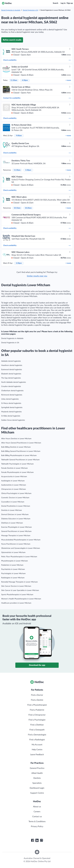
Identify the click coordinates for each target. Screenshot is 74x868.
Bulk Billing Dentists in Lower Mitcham (16, 447)
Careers (37, 812)
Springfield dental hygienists (12, 408)
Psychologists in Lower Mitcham (13, 574)
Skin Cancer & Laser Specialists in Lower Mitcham (20, 590)
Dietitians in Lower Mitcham (12, 523)
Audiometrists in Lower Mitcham (14, 485)
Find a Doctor (37, 695)
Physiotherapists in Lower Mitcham (15, 561)
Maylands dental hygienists (11, 412)
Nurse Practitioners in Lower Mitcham (16, 544)
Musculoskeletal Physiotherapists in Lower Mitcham (21, 540)
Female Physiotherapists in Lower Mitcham (17, 472)
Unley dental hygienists (10, 399)
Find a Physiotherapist (37, 705)
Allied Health (37, 773)
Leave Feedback (37, 755)
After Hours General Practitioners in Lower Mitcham (21, 443)
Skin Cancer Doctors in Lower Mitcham (16, 586)
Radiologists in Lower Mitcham (13, 578)
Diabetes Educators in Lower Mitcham (16, 519)
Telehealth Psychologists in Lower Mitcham (17, 464)
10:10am (17, 208)
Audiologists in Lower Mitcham (13, 481)
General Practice (37, 768)
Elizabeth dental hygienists (11, 374)
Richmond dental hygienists (12, 395)
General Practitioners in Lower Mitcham (16, 531)
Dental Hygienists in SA (30, 10)
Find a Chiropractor (37, 715)
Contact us (37, 817)
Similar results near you (37, 276)
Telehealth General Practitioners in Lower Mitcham (20, 460)
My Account (37, 745)
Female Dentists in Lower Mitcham (14, 468)
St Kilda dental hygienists (11, 416)
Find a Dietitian (37, 725)
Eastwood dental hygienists (12, 370)
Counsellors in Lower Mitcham (13, 502)
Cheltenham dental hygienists (12, 391)
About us (37, 807)
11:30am (14, 80)
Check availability (37, 60)
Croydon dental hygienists (11, 386)
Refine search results (12, 40)
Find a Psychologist (37, 720)
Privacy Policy (37, 826)
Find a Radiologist (37, 740)
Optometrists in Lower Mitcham (13, 552)
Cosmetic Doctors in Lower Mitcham (15, 498)
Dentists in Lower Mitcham (12, 510)
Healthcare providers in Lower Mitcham (16, 603)
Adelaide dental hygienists (11, 361)
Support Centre (37, 793)
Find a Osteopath (37, 730)
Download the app (37, 665)
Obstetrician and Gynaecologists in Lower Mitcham (21, 548)
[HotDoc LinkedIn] (37, 840)
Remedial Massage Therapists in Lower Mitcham (19, 582)
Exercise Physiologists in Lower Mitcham (17, 527)
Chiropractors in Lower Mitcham (14, 489)
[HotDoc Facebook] (33, 840)
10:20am (28, 208)
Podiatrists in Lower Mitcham (12, 565)
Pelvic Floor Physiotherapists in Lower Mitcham (19, 557)
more (68, 80)
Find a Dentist (37, 700)
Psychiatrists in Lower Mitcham (13, 569)
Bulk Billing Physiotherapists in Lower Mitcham (19, 456)
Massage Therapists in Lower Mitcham (16, 536)
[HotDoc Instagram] (41, 840)
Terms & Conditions (37, 822)
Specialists (37, 783)
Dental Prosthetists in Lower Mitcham (16, 506)
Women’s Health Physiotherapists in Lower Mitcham (21, 599)
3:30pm (28, 170)
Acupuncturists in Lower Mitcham (14, 477)
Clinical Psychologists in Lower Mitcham (16, 493)
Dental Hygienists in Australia (11, 10)
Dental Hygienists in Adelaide (12, 338)
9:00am (19, 136)
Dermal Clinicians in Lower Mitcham (15, 515)
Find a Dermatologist (37, 735)
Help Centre (37, 750)
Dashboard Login (37, 788)
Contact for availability (37, 98)
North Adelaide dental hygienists (14, 382)
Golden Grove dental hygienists (13, 420)
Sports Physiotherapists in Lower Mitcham (17, 595)
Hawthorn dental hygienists (12, 365)
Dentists (37, 778)
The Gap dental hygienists (11, 378)
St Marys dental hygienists (11, 403)
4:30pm (25, 80)
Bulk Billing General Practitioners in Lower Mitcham (21, 451)
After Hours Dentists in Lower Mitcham (16, 439)
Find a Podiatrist (37, 710)
